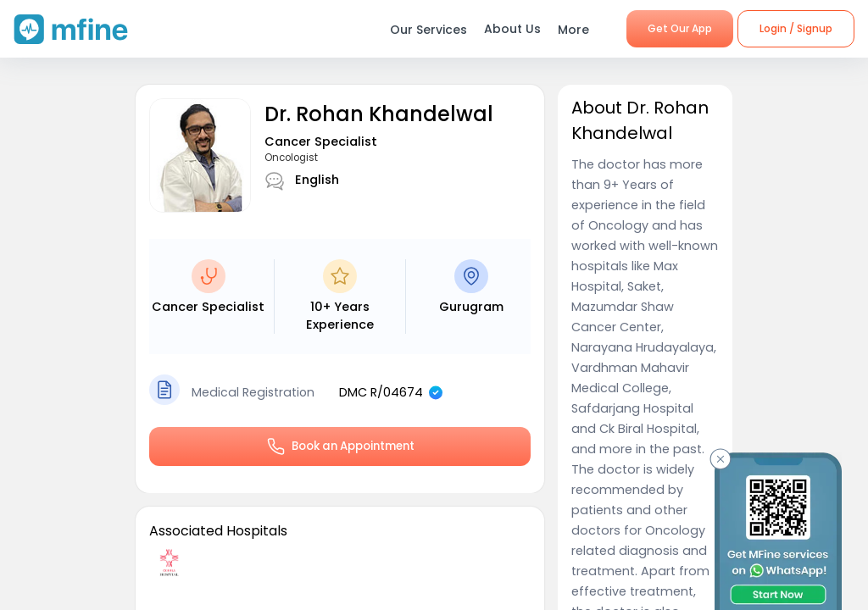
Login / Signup (796, 28)
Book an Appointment (340, 446)
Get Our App (680, 28)
